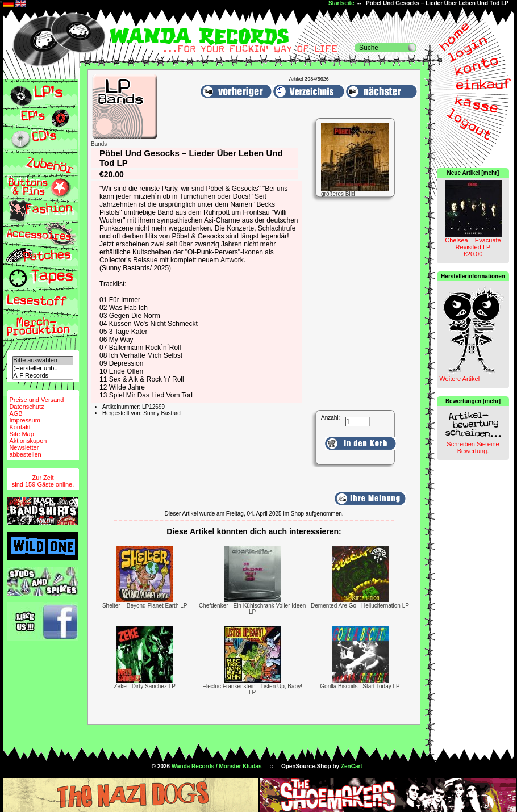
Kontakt (20, 427)
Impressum (24, 420)
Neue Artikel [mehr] (473, 173)
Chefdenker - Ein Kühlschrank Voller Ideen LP (252, 609)
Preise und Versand (36, 400)
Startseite (341, 3)
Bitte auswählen (43, 360)
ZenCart (352, 766)
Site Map (21, 434)
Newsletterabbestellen (25, 451)
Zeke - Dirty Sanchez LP (145, 686)
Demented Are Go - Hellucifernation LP (360, 606)
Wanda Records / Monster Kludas (217, 766)
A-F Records (43, 376)
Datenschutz (26, 407)
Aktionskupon (28, 441)
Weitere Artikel (459, 379)
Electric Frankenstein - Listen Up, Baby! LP (252, 689)
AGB (16, 413)
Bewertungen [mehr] (473, 401)
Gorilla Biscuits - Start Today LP (360, 686)
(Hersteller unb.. (43, 368)
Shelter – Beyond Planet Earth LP (145, 606)
